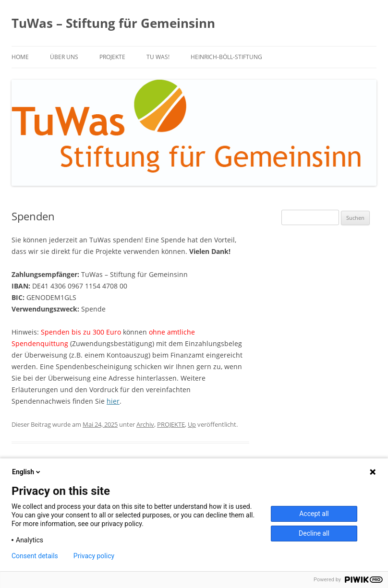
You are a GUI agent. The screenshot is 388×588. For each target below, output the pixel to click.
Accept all (314, 514)
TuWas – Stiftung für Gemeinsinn (113, 23)
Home (20, 57)
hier (113, 401)
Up (192, 424)
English (27, 472)
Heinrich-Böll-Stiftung (226, 57)
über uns (64, 57)
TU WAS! (158, 57)
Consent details (35, 556)
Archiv (145, 424)
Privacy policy (94, 556)
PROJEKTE (112, 57)
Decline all (314, 533)
